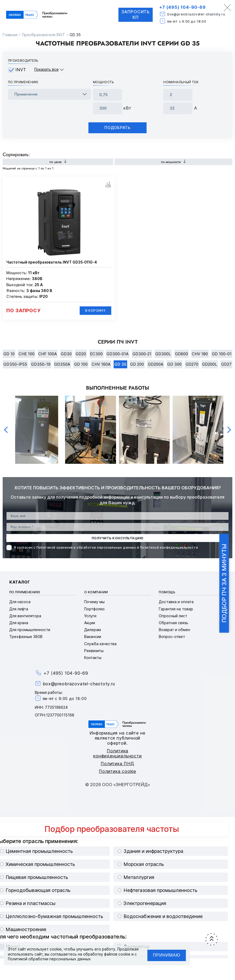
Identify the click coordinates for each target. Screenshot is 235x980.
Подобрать (118, 128)
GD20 (81, 354)
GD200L (210, 364)
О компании (96, 592)
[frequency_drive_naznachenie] (49, 94)
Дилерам (93, 630)
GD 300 (174, 364)
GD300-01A (117, 354)
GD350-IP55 (15, 364)
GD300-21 (142, 354)
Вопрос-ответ (172, 637)
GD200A (156, 364)
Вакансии (93, 637)
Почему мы (94, 602)
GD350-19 (41, 364)
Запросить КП (135, 15)
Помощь (167, 592)
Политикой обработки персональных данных (49, 959)
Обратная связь (174, 623)
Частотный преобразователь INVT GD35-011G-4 (52, 262)
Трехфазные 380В (26, 637)
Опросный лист (173, 616)
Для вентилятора (25, 616)
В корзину (95, 310)
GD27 (226, 364)
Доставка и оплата (176, 602)
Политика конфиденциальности (117, 753)
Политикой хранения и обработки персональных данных (86, 548)
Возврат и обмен (174, 630)
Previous (6, 430)
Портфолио (94, 609)
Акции (90, 623)
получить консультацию (117, 538)
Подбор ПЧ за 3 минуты (224, 583)
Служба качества (100, 644)
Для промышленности (30, 630)
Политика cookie (117, 771)
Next (229, 430)
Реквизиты (94, 651)
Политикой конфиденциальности (169, 548)
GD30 (66, 354)
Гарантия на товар (176, 609)
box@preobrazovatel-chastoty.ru (196, 14)
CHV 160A (101, 364)
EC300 (96, 354)
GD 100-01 (222, 354)
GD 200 (137, 364)
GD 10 (9, 354)
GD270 (192, 364)
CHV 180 (200, 354)
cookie (56, 949)
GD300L (163, 354)
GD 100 (81, 364)
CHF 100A (48, 354)
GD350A (62, 364)
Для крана (19, 623)
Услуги (90, 616)
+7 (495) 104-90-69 (182, 7)
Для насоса (20, 602)
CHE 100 (27, 354)
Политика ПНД (117, 764)
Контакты (93, 658)
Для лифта (19, 609)
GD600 (181, 354)
